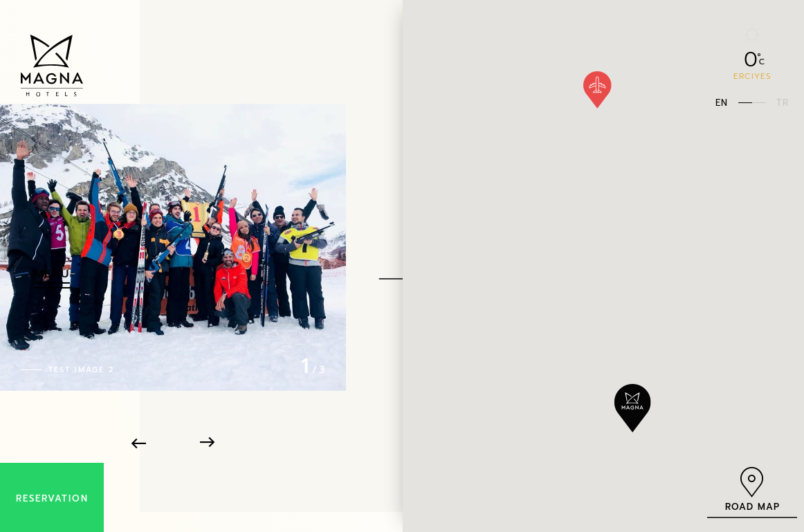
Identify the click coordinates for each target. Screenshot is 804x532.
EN (722, 102)
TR (783, 102)
